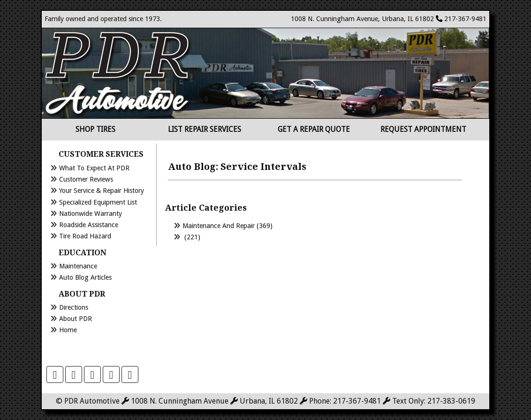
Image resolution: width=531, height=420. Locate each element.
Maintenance (78, 266)
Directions (74, 307)
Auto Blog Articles (85, 277)
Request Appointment (423, 129)
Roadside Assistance (89, 225)
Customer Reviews (86, 179)
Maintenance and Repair (219, 226)
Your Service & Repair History (102, 191)
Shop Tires (95, 129)
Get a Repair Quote (314, 129)
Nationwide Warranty (91, 214)
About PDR (76, 319)
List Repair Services (205, 129)
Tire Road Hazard (85, 236)
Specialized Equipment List (98, 202)
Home (68, 330)
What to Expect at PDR (94, 168)
